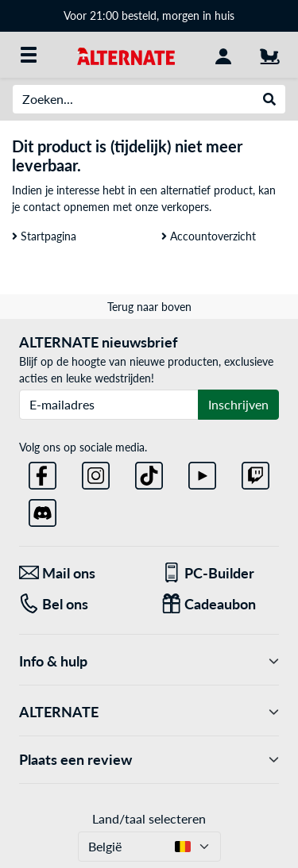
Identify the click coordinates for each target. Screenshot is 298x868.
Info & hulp (149, 661)
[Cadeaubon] (221, 604)
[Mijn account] (223, 55)
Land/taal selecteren (149, 818)
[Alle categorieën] (29, 55)
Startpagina (44, 236)
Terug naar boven (149, 307)
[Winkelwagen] (269, 55)
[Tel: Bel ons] (78, 604)
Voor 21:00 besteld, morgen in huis (149, 15)
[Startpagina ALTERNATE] (126, 54)
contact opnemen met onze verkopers (116, 207)
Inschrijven (238, 404)
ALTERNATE (149, 712)
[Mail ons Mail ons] (78, 573)
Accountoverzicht (209, 236)
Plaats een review (149, 760)
